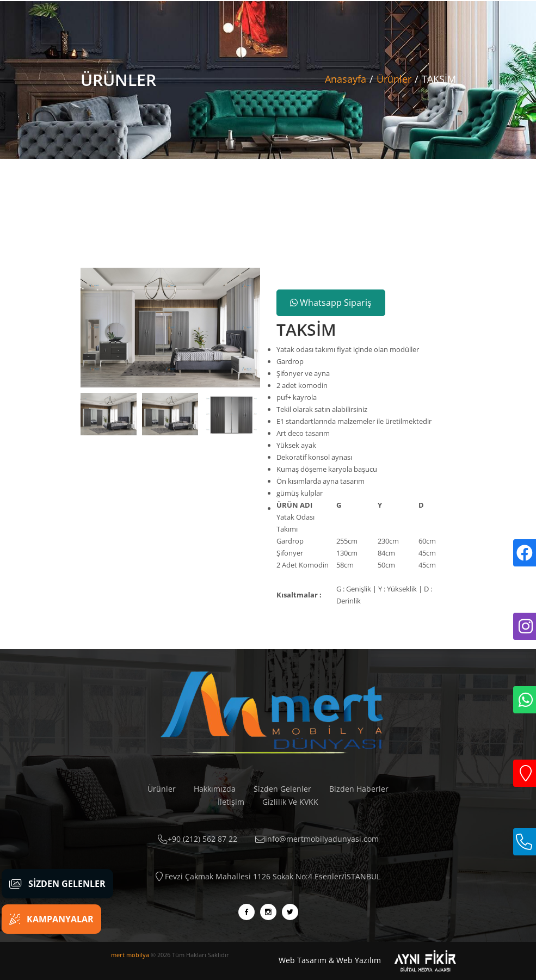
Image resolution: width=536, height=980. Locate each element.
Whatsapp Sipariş (331, 303)
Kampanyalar (51, 919)
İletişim (231, 802)
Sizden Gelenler (282, 789)
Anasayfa (346, 79)
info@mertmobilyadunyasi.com (317, 839)
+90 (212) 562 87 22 (198, 839)
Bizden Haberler (359, 789)
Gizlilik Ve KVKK (290, 802)
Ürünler (394, 79)
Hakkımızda (215, 789)
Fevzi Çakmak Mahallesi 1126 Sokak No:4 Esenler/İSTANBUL (268, 876)
